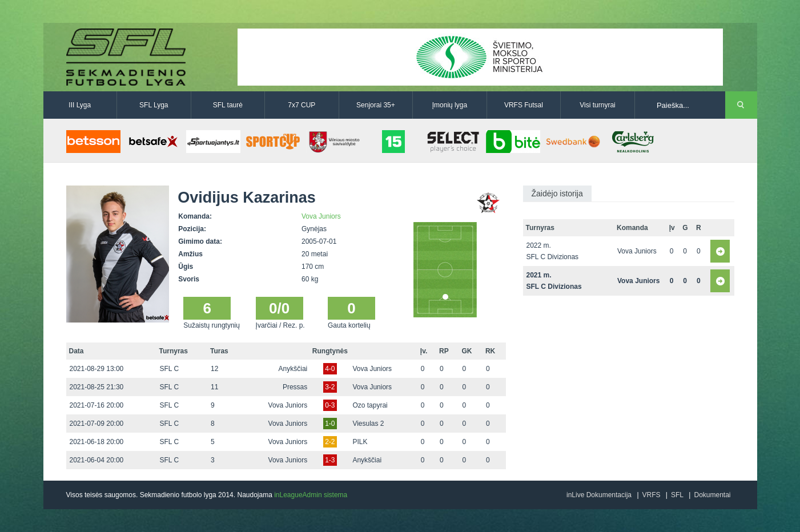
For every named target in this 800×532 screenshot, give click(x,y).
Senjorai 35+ (376, 105)
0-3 (330, 405)
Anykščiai (293, 369)
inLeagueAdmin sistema (311, 495)
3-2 (330, 387)
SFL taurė (228, 105)
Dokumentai (712, 495)
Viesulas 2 (368, 424)
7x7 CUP (301, 105)
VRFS (652, 495)
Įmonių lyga (450, 105)
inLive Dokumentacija (599, 495)
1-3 (330, 460)
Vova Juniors (321, 216)
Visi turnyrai (597, 105)
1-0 (330, 424)
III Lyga (80, 105)
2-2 (330, 442)
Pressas (295, 387)
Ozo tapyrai (370, 405)
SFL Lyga (154, 105)
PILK (360, 442)
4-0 (330, 369)
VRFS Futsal (524, 105)
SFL (677, 495)
